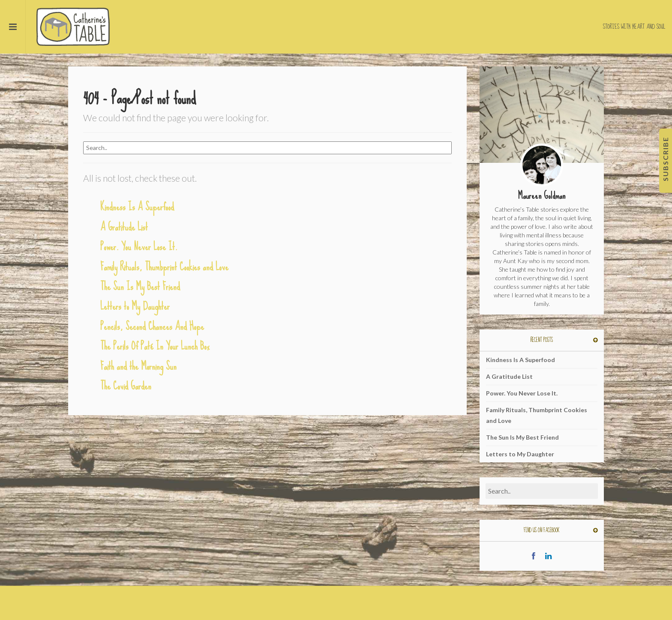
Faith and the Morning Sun (138, 366)
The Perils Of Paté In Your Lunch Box (155, 346)
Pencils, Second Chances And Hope (152, 326)
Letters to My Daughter (135, 306)
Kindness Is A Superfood (137, 207)
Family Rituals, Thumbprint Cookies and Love (164, 267)
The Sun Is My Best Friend (140, 286)
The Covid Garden (126, 386)
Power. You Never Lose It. (139, 247)
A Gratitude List (124, 227)
